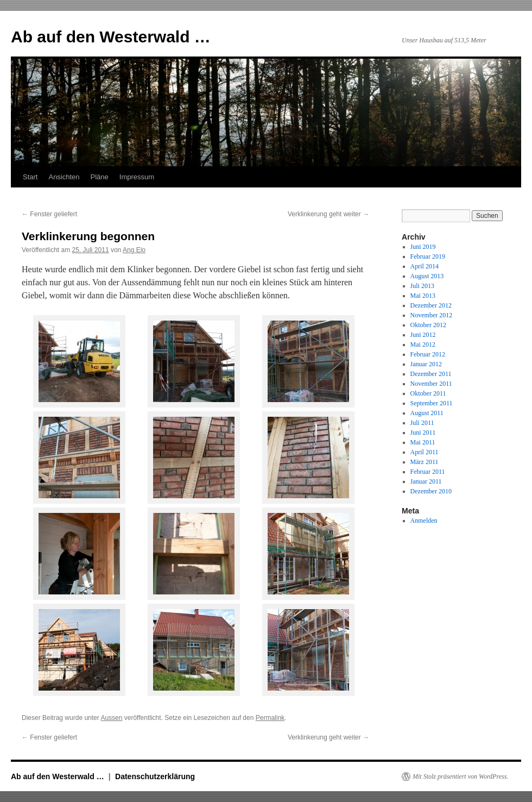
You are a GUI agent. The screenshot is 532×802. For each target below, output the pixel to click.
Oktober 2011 (428, 393)
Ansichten (64, 177)
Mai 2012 (423, 344)
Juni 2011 (423, 433)
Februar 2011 (428, 472)
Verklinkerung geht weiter (328, 214)
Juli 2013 (422, 286)
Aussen (111, 718)
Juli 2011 (422, 423)
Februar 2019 (428, 256)
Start (30, 177)
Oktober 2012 (428, 325)
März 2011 (425, 462)
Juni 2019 (423, 247)
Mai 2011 (423, 442)
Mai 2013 (423, 296)
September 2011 (432, 403)
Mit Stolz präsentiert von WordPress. (460, 776)
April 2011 (425, 452)
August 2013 (427, 276)
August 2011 (427, 413)
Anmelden (424, 521)
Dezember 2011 (431, 374)
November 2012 (432, 315)
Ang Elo (134, 250)
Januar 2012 (426, 364)
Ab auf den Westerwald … (111, 37)
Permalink (270, 718)
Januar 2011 (426, 481)
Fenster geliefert (49, 214)
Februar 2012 (428, 354)
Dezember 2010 (431, 491)
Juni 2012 (423, 335)
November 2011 (431, 384)
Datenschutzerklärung (155, 776)
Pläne (100, 177)
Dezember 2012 (431, 305)
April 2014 (425, 266)
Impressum (137, 177)
